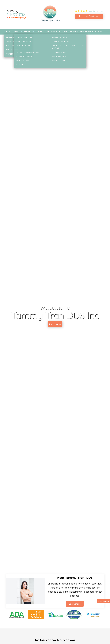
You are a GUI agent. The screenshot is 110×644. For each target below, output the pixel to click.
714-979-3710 (16, 15)
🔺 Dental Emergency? (16, 18)
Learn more (75, 604)
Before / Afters (59, 32)
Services (28, 32)
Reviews (74, 32)
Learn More (55, 324)
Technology (43, 32)
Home (9, 32)
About (17, 32)
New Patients (86, 32)
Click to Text (103, 601)
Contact (100, 32)
